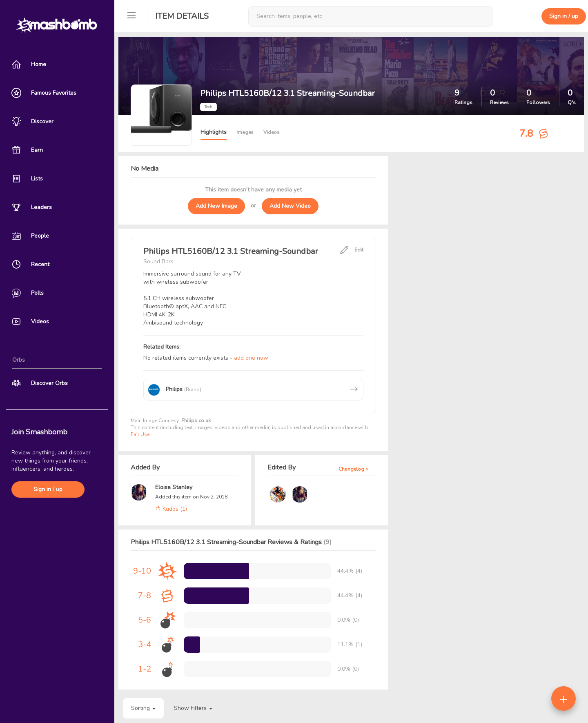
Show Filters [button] (193, 708)
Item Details (182, 16)
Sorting (143, 708)
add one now (251, 358)
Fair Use (140, 434)
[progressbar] (216, 571)
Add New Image (216, 206)
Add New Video (290, 206)
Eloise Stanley (174, 487)
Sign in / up (48, 489)
